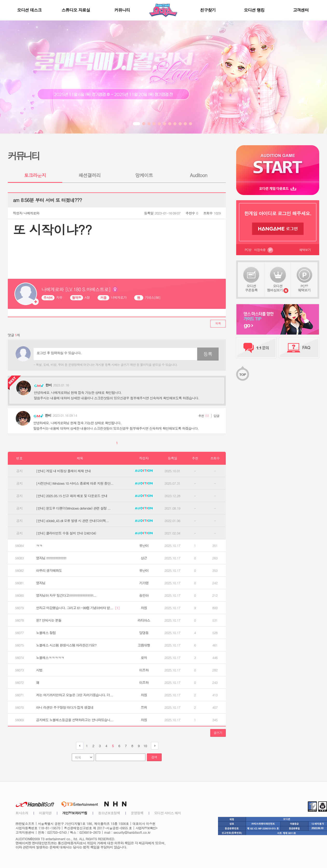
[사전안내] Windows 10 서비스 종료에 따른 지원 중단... (75, 483)
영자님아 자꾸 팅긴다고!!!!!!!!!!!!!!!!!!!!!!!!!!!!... (66, 595)
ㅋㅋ (39, 546)
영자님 (41, 583)
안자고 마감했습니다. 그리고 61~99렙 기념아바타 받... (78, 608)
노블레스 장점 (46, 633)
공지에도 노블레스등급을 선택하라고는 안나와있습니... (75, 720)
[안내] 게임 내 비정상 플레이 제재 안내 (63, 471)
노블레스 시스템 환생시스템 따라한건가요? (66, 645)
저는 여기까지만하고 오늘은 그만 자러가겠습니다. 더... (74, 695)
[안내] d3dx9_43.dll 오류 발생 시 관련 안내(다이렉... (72, 521)
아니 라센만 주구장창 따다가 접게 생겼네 (65, 707)
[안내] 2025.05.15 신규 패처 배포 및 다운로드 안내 (72, 496)
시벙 (39, 670)
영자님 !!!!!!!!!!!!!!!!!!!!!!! (51, 558)
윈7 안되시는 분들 (49, 620)
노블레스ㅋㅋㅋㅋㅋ (50, 658)
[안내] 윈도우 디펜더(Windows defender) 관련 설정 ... (73, 508)
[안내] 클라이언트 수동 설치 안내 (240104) (66, 533)
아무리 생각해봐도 (49, 571)
